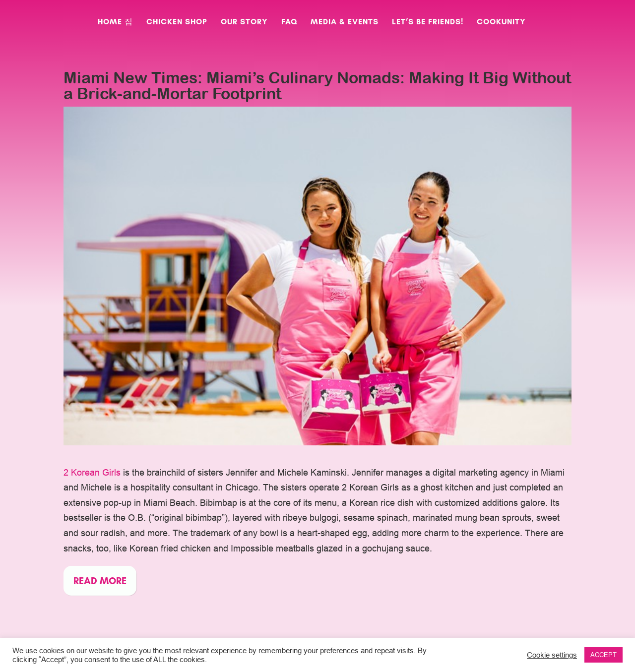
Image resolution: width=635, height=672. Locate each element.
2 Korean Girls (92, 472)
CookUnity (501, 22)
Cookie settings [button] (552, 655)
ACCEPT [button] (603, 655)
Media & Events (345, 22)
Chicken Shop (177, 22)
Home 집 (115, 22)
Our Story (244, 22)
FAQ (289, 22)
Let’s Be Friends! (428, 22)
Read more (100, 581)
